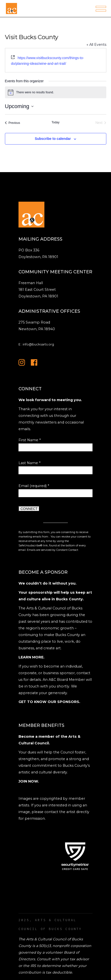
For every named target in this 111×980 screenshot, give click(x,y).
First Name (30, 440)
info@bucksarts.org (38, 344)
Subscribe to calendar (53, 139)
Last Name (29, 463)
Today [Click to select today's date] (55, 122)
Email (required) (34, 486)
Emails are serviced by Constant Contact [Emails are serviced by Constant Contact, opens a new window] (53, 550)
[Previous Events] (13, 123)
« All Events (96, 45)
